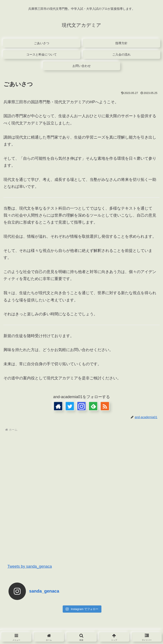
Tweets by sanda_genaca (30, 566)
